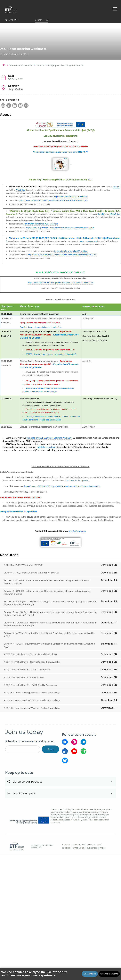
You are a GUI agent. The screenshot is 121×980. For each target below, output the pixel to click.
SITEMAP (66, 845)
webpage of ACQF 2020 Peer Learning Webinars (49, 438)
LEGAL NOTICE (94, 845)
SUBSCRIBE (92, 848)
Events (41, 65)
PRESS (103, 848)
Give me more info (109, 974)
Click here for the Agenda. (77, 480)
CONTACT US (79, 845)
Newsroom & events (21, 65)
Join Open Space (24, 793)
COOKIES (66, 848)
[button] (3, 105)
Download (109, 565)
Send (50, 749)
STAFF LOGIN (79, 848)
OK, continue (90, 974)
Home (5, 66)
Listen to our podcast (27, 782)
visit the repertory (46, 447)
